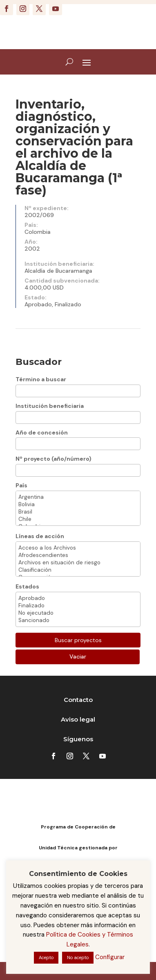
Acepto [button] (46, 957)
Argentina (78, 497)
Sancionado (78, 620)
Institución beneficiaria (50, 406)
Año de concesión (42, 432)
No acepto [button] (78, 957)
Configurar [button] (110, 957)
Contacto (78, 700)
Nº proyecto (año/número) (53, 459)
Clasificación (78, 570)
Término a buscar (41, 379)
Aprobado (78, 598)
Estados (27, 586)
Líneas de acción (40, 536)
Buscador (39, 362)
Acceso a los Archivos (78, 548)
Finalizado (78, 606)
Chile (78, 519)
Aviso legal (78, 719)
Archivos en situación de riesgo (78, 563)
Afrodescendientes (78, 555)
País (21, 485)
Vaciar (78, 656)
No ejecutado (78, 613)
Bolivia (78, 505)
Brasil (78, 512)
